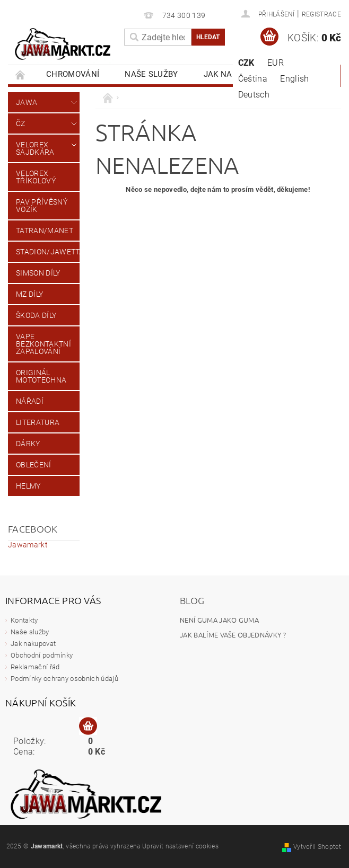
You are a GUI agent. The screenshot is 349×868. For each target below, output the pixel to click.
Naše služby (151, 74)
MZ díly (29, 294)
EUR (276, 63)
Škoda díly (36, 315)
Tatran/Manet (45, 231)
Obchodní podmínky (42, 655)
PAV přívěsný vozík (42, 206)
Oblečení (34, 465)
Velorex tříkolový (36, 177)
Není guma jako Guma (219, 620)
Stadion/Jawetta (48, 252)
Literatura (38, 422)
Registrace (321, 14)
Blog (192, 600)
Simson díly (38, 273)
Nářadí (30, 401)
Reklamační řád (35, 667)
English (294, 79)
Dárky (28, 444)
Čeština (253, 79)
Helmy (28, 486)
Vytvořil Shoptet (317, 847)
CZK (246, 63)
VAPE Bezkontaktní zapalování (43, 344)
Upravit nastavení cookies (180, 846)
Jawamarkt (28, 545)
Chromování (73, 74)
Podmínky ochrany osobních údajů (64, 679)
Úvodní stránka (21, 74)
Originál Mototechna (41, 376)
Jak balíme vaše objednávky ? (233, 635)
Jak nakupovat (33, 644)
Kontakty (24, 620)
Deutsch (254, 95)
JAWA (27, 102)
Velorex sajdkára (35, 148)
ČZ (21, 123)
